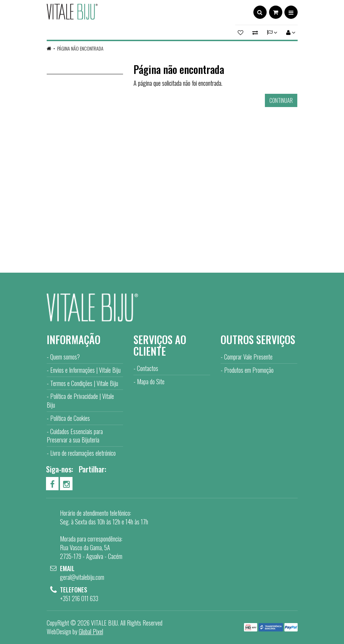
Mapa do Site (151, 381)
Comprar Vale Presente (248, 357)
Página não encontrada (80, 48)
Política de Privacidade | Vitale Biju (80, 400)
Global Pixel (91, 631)
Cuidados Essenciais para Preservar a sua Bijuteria (75, 436)
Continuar (281, 100)
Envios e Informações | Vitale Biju (85, 370)
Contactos (148, 368)
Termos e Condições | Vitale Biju (84, 383)
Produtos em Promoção (249, 370)
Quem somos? (65, 357)
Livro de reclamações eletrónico (83, 453)
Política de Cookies (70, 418)
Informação (74, 339)
